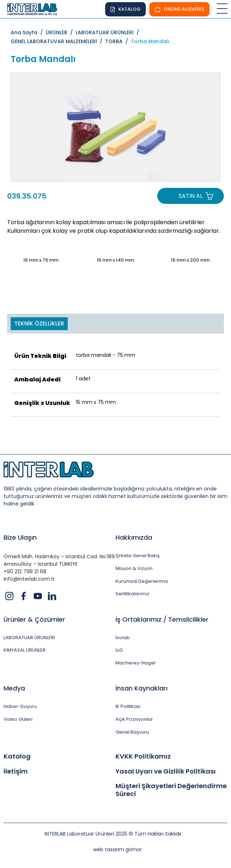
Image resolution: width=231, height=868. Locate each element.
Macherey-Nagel (135, 663)
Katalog (17, 756)
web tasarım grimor (117, 849)
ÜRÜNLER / (61, 32)
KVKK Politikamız (143, 756)
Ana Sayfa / (28, 32)
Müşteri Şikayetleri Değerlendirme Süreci (171, 790)
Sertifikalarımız (132, 594)
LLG (119, 650)
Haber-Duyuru (20, 707)
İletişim (16, 771)
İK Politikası (128, 707)
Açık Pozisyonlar (134, 719)
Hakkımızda (134, 537)
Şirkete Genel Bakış (138, 556)
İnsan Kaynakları (142, 688)
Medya (14, 688)
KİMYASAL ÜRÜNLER (25, 650)
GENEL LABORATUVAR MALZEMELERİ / (58, 41)
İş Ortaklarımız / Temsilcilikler (162, 619)
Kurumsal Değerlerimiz (142, 581)
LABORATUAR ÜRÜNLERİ (29, 638)
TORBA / (118, 41)
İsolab (123, 638)
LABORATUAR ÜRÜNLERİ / (109, 32)
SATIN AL (191, 196)
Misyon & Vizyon (134, 569)
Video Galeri (18, 719)
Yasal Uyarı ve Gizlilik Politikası (166, 771)
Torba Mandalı (150, 41)
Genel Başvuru (132, 732)
